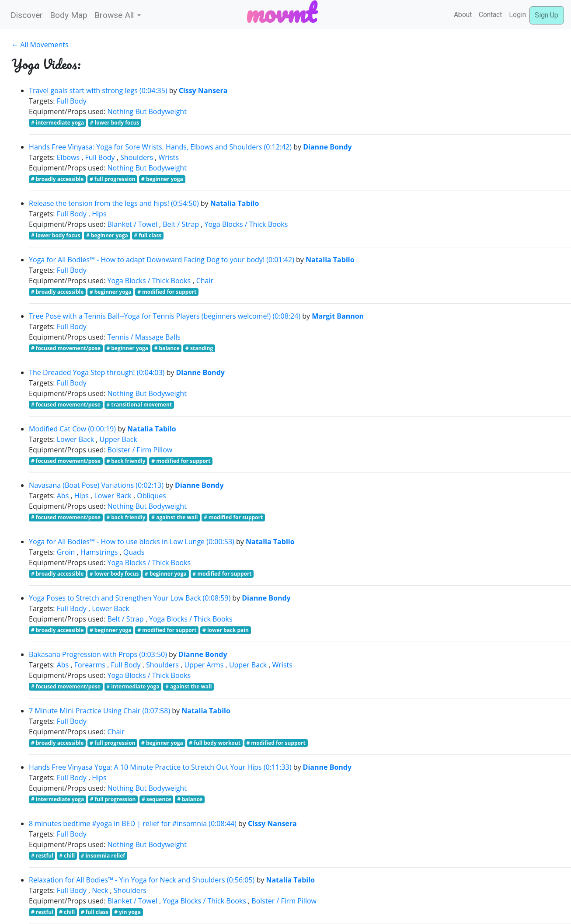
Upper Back (118, 439)
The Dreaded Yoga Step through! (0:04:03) (97, 372)
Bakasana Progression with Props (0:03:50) (98, 654)
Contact (490, 15)
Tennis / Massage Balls (144, 337)
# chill (67, 856)
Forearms (90, 665)
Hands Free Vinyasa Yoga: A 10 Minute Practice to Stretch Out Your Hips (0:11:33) (160, 767)
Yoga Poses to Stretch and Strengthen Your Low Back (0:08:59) (130, 598)
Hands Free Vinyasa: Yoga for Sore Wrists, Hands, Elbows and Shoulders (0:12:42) (160, 147)
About (463, 15)
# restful (42, 856)
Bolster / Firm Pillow (140, 450)
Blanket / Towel (132, 224)
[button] (118, 16)
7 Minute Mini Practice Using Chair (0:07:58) (99, 711)
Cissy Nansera (203, 90)
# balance (167, 348)
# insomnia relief (103, 856)
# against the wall (174, 517)
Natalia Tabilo (235, 203)
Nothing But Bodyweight (147, 111)
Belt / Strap (181, 224)
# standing (199, 348)
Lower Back (75, 439)
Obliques (151, 496)
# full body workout (215, 743)
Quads (134, 552)
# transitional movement (139, 405)
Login (517, 15)
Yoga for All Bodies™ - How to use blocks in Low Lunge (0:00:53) (132, 542)
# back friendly (126, 461)
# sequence (157, 799)
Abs (63, 496)
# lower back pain (226, 630)
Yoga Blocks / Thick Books (246, 224)
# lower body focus (115, 123)
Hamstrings (99, 552)
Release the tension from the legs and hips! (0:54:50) (114, 203)
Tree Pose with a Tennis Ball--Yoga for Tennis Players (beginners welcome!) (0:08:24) (165, 316)
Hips (99, 214)
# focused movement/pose (66, 348)
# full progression (113, 179)
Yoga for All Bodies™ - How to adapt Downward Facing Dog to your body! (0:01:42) (162, 260)
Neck (100, 890)
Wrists (169, 157)
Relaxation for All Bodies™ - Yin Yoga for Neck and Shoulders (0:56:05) (142, 880)
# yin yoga (127, 912)
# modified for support (167, 292)
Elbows (68, 157)
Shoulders (137, 157)
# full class (148, 235)
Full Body (72, 101)
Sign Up (547, 15)
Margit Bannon (338, 316)
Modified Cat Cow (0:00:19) (72, 429)
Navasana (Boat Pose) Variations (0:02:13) (96, 485)
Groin (66, 552)
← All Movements (40, 45)
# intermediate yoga (57, 123)
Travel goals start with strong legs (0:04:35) (98, 90)
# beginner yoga (162, 179)
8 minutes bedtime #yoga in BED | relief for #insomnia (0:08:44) (133, 823)
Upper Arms (204, 665)
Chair (205, 281)
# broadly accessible (57, 179)
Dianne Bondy (327, 147)
